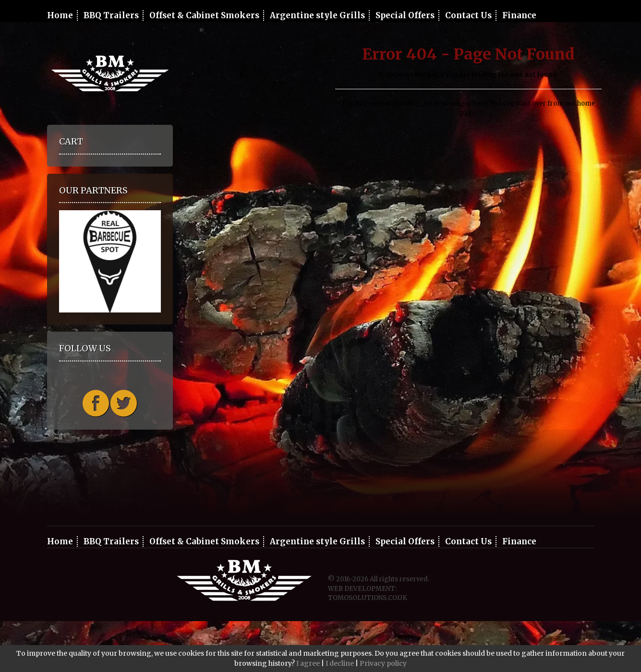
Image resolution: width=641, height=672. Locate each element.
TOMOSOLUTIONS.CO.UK (368, 598)
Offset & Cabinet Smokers (204, 15)
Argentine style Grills (317, 15)
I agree (308, 663)
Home (60, 15)
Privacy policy (383, 663)
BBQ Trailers (111, 15)
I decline (340, 663)
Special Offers (405, 15)
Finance (519, 15)
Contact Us (468, 15)
